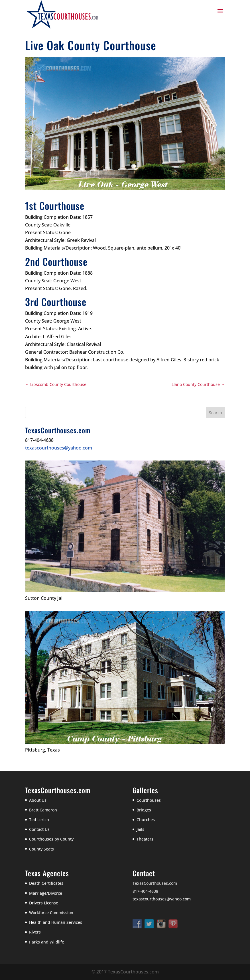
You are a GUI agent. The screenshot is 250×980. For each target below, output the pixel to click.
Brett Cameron (43, 810)
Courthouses (149, 800)
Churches (146, 820)
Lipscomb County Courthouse (56, 384)
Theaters (145, 839)
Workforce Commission (51, 913)
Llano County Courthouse (198, 384)
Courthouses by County (51, 839)
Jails (140, 829)
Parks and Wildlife (47, 942)
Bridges (144, 810)
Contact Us (39, 829)
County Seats (41, 849)
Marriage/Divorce (46, 893)
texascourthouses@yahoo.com (59, 448)
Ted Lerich (39, 820)
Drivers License (44, 903)
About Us (38, 800)
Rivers (35, 932)
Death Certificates (46, 883)
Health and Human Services (56, 922)
